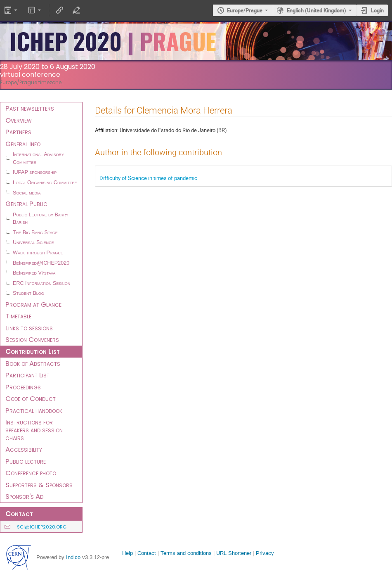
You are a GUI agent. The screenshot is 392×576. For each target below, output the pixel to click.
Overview (19, 120)
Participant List (27, 375)
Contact (147, 553)
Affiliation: (107, 130)
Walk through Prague (38, 253)
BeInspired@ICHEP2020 (41, 263)
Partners (18, 132)
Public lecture (26, 461)
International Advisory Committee (38, 158)
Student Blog (28, 293)
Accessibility (24, 449)
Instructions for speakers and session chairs (34, 430)
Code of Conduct (31, 398)
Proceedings (23, 387)
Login (377, 10)
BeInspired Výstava (34, 273)
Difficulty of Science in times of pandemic (148, 178)
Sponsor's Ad (24, 496)
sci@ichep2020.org (42, 527)
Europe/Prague (245, 10)
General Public (26, 204)
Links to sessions (29, 328)
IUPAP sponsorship (35, 172)
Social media (27, 193)
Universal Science (33, 242)
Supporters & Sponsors (39, 485)
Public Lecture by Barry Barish (41, 219)
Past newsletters (30, 108)
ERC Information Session (41, 283)
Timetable (18, 316)
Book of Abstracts (33, 363)
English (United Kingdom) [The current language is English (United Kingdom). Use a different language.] (316, 10)
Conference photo (31, 473)
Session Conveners (32, 339)
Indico (73, 557)
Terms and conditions (186, 553)
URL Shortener (234, 553)
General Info (23, 144)
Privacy (265, 553)
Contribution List (33, 351)
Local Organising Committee (45, 183)
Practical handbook (34, 410)
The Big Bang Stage (35, 232)
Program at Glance (33, 304)
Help (128, 553)
